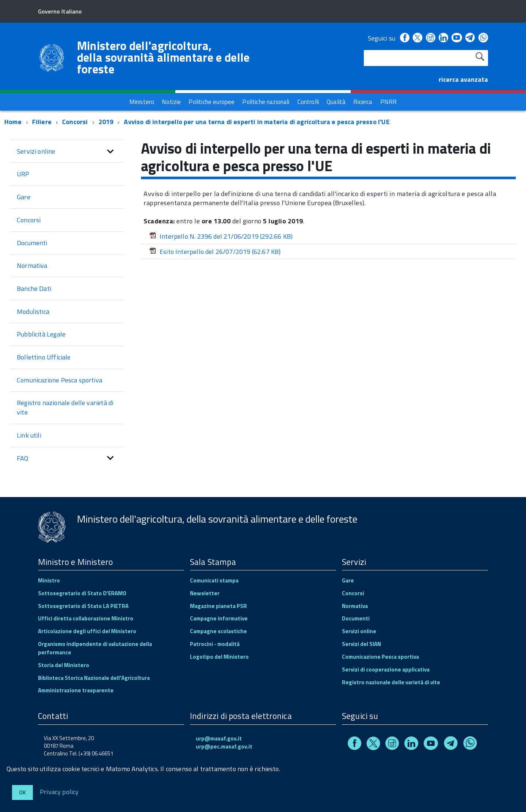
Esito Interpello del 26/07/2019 (215, 252)
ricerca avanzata (463, 79)
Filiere (42, 122)
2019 (106, 122)
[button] (110, 151)
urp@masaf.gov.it (219, 738)
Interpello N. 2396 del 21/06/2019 (221, 236)
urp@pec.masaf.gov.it (224, 746)
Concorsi (76, 122)
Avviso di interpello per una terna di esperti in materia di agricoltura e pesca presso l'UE (257, 122)
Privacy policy (59, 791)
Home (13, 122)
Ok (22, 792)
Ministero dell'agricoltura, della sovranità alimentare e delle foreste (163, 57)
